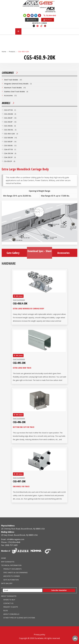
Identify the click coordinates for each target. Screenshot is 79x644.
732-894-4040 (51, 15)
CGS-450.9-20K (20, 303)
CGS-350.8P (8, 122)
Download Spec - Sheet (39, 252)
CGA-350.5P (8, 157)
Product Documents (12, 569)
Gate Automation (11, 580)
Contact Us (8, 603)
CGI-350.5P (8, 161)
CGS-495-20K (19, 363)
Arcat (45, 26)
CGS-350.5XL (9, 130)
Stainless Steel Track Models (15, 92)
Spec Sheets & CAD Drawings (15, 573)
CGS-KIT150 (8, 110)
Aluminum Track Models (13, 88)
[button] (32, 20)
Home (3, 558)
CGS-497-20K (19, 481)
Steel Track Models (19, 300)
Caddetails (38, 26)
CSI (34, 26)
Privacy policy (39, 635)
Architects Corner (12, 576)
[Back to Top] (75, 638)
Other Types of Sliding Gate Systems (19, 618)
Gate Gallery (14, 253)
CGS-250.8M (8, 114)
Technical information (11, 565)
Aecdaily (41, 26)
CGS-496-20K (19, 422)
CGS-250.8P (8, 118)
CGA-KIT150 (8, 149)
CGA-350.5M (8, 153)
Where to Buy (9, 600)
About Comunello (11, 614)
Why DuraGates (8, 562)
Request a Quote (11, 607)
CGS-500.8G (8, 146)
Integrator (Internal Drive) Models (16, 84)
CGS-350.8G (8, 126)
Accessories (65, 253)
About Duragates (9, 596)
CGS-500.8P (8, 142)
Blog (6, 610)
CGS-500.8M (8, 138)
